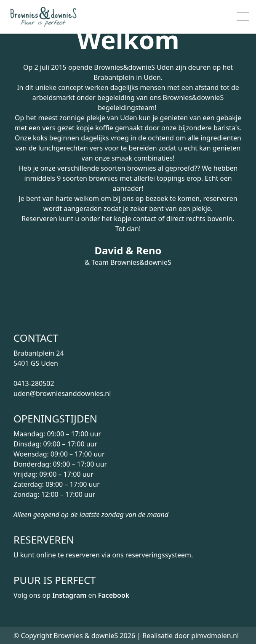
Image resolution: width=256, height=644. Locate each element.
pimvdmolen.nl (215, 636)
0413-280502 (34, 383)
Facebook (114, 595)
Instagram (69, 595)
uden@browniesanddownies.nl (62, 393)
